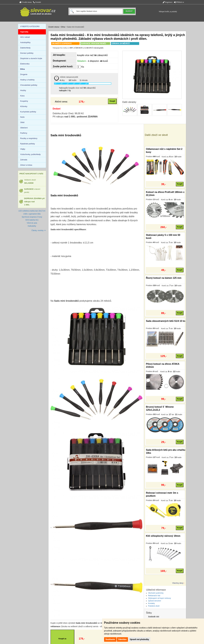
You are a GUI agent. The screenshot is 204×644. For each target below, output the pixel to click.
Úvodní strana (26, 2)
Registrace (168, 2)
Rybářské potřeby (28, 144)
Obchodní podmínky (156, 593)
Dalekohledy (25, 48)
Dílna (63, 27)
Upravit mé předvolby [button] (139, 639)
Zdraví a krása (26, 165)
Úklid (22, 122)
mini (158, 616)
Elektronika (25, 64)
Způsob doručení (155, 601)
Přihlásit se (179, 2)
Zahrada (24, 160)
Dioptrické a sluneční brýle (31, 58)
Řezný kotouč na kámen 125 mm (164, 278)
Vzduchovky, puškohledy (30, 154)
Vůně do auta (32, 223)
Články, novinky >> (39, 230)
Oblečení (24, 128)
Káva (22, 96)
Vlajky (23, 149)
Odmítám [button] (122, 639)
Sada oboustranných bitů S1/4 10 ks (166, 321)
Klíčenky (24, 106)
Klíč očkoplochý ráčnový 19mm (163, 536)
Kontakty (151, 603)
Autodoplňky (25, 42)
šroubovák (152, 616)
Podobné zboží (154, 606)
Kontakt (37, 2)
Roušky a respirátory (29, 138)
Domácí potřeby (27, 53)
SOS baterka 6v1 (32, 220)
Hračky (23, 90)
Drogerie (24, 74)
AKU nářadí (25, 37)
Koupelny (24, 101)
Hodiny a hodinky (27, 80)
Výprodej (24, 32)
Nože (22, 117)
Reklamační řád (154, 596)
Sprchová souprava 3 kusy (32, 217)
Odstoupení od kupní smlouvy (160, 598)
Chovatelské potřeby (29, 85)
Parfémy (24, 133)
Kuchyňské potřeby (28, 112)
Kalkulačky (32, 226)
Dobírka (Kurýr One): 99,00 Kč (68, 113)
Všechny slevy (178, 583)
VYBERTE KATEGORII (30, 26)
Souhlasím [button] (110, 639)
